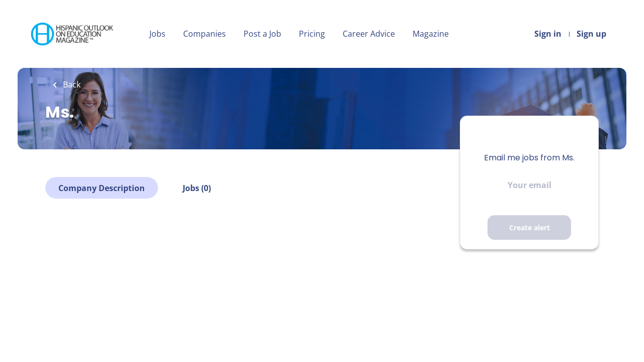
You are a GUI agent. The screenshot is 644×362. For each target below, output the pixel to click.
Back (71, 84)
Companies (205, 34)
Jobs (157, 34)
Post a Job (262, 34)
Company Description (102, 188)
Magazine (431, 34)
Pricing (312, 34)
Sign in (548, 34)
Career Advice (369, 34)
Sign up (591, 34)
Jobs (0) (197, 188)
